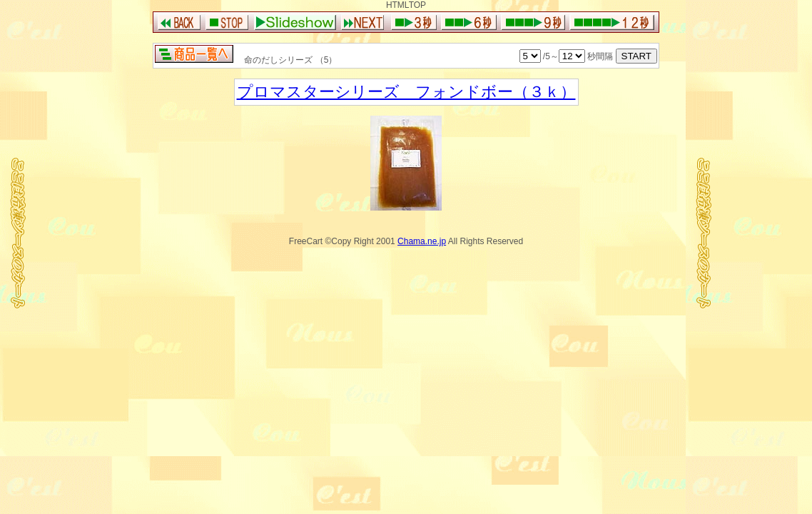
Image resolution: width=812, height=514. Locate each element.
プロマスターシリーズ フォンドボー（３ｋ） (406, 92)
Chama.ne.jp (422, 241)
